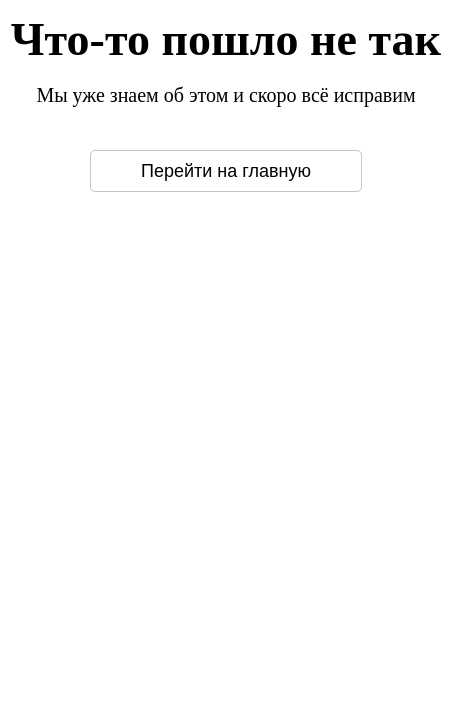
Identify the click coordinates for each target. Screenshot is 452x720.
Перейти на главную (226, 171)
